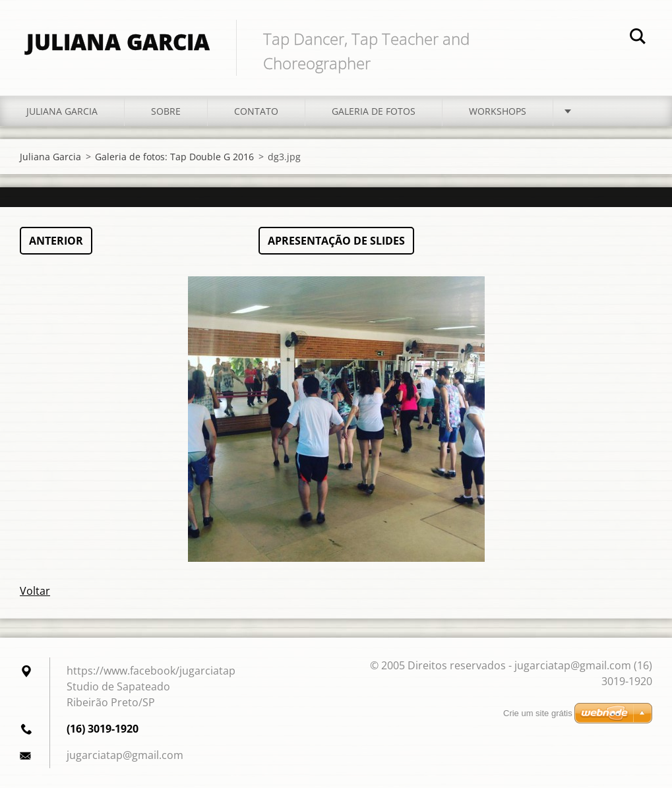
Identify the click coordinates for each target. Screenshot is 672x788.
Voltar (35, 591)
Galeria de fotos (374, 111)
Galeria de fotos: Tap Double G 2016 (174, 157)
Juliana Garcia (62, 111)
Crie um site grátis (538, 713)
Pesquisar (638, 38)
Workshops (498, 111)
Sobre (166, 111)
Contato (256, 111)
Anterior (56, 241)
